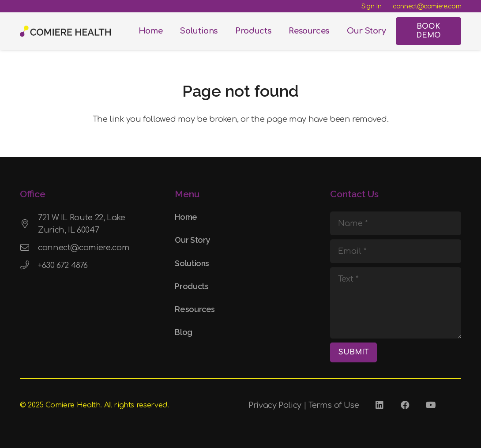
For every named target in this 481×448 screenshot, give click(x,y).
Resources (195, 309)
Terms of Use (334, 405)
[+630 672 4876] (29, 265)
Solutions (192, 263)
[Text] (396, 303)
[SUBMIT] (353, 352)
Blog (184, 332)
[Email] (396, 251)
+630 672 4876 (63, 265)
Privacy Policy (275, 405)
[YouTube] (431, 405)
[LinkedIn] (380, 405)
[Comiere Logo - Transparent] (65, 31)
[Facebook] (405, 405)
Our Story (192, 240)
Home (186, 217)
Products (192, 286)
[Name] (396, 223)
